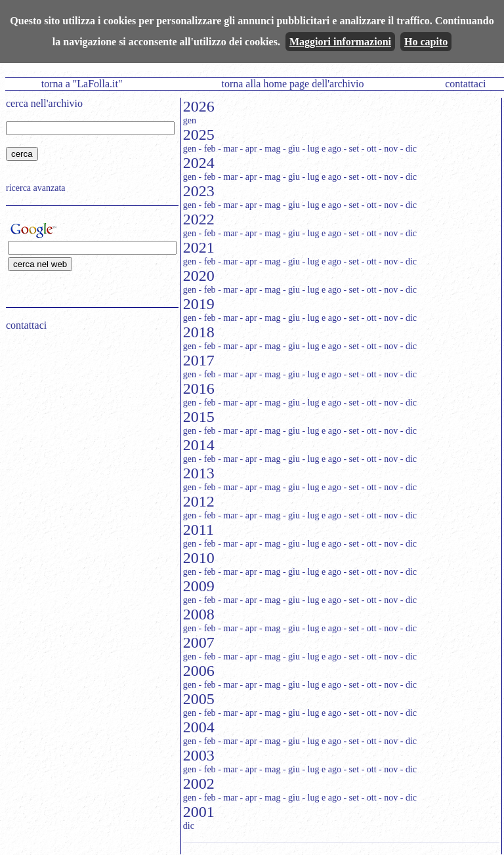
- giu (291, 149)
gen (190, 120)
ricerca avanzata (36, 188)
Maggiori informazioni (340, 42)
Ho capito (426, 42)
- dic (409, 149)
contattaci (465, 84)
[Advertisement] (88, 425)
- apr (249, 149)
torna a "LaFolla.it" (82, 84)
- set (351, 149)
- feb (207, 149)
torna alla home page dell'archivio (292, 84)
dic (189, 826)
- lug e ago (321, 149)
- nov (388, 149)
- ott (369, 149)
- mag (270, 149)
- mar (228, 149)
